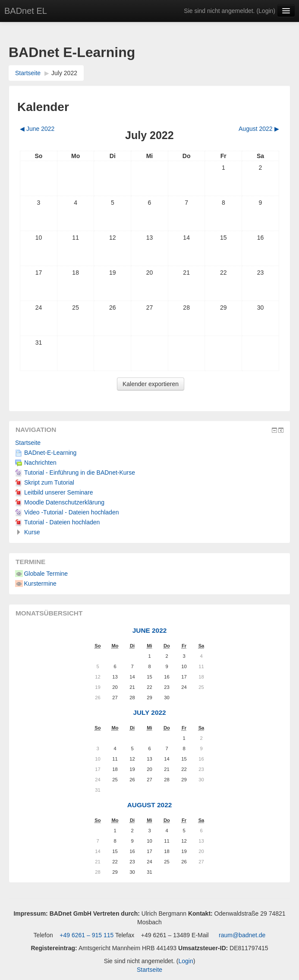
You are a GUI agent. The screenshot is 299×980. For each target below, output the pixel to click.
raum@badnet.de (242, 935)
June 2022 (150, 630)
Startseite (28, 73)
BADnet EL (26, 11)
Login (266, 11)
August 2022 (150, 805)
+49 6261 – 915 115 (86, 935)
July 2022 (64, 73)
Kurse (32, 532)
